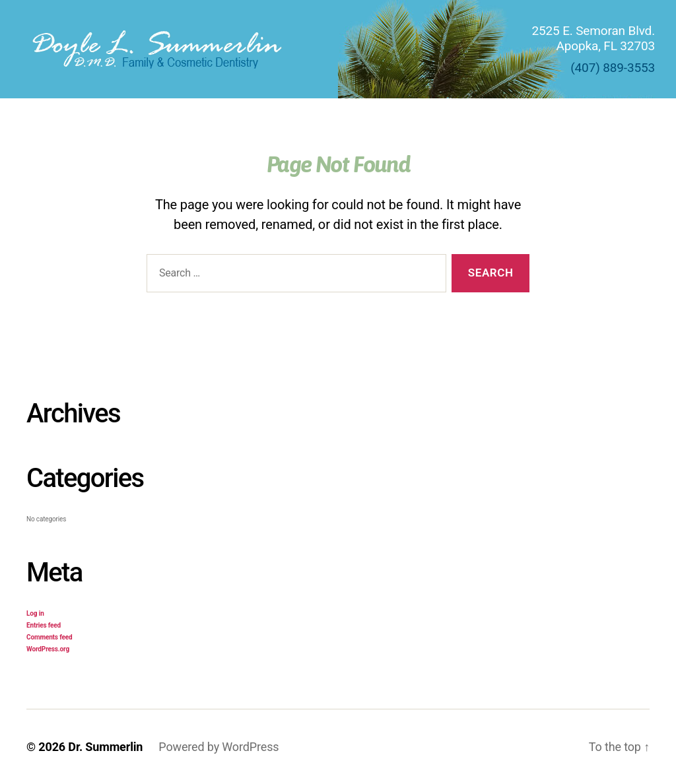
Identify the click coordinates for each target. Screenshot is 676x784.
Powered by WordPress (219, 747)
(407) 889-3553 (613, 68)
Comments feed (49, 637)
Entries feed (44, 625)
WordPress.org (48, 649)
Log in (35, 613)
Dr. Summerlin (105, 747)
